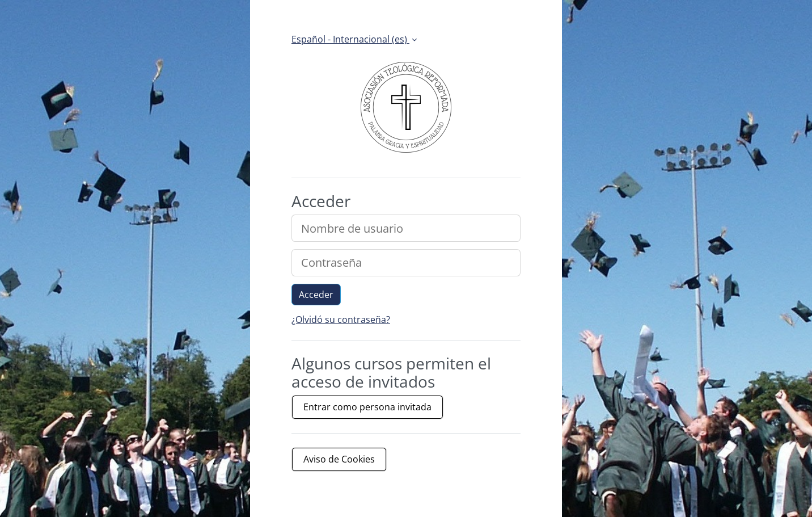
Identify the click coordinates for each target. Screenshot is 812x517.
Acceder (316, 295)
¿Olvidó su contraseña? (341, 320)
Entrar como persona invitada (367, 407)
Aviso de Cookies (339, 459)
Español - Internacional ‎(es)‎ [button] (350, 39)
